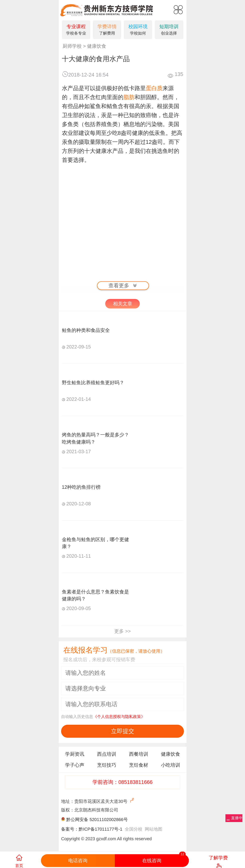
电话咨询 (78, 861)
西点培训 (107, 754)
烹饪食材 (139, 765)
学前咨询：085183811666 (122, 782)
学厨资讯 (75, 754)
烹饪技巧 (107, 765)
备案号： (70, 829)
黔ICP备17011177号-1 (100, 829)
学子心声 (75, 765)
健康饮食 (97, 46)
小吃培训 (171, 765)
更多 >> (122, 631)
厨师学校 (72, 46)
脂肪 (129, 97)
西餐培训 (139, 754)
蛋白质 (154, 88)
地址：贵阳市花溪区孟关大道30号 (98, 801)
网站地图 (154, 829)
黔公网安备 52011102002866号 (97, 820)
